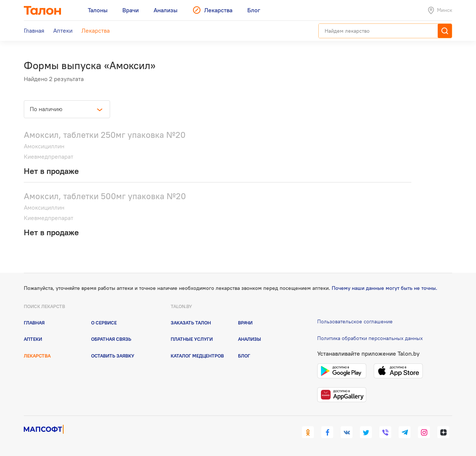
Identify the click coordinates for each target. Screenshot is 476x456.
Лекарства (37, 356)
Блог (244, 356)
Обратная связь (111, 339)
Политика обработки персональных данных (370, 338)
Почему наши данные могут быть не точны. (385, 288)
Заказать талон (191, 323)
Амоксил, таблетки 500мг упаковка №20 (105, 196)
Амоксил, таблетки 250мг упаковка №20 (105, 135)
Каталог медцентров (197, 356)
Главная (34, 323)
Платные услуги (192, 339)
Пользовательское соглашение (355, 321)
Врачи (245, 323)
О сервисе (104, 323)
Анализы (250, 339)
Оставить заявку (113, 356)
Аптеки (33, 339)
